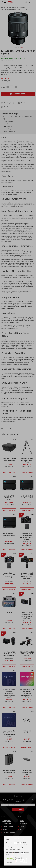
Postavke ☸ (9, 862)
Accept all (10, 858)
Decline (18, 858)
